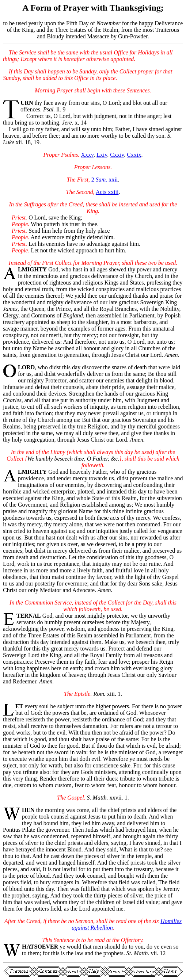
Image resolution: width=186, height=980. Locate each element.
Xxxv (88, 155)
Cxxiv (117, 155)
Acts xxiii (107, 192)
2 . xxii (105, 180)
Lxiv (102, 155)
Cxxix (134, 155)
